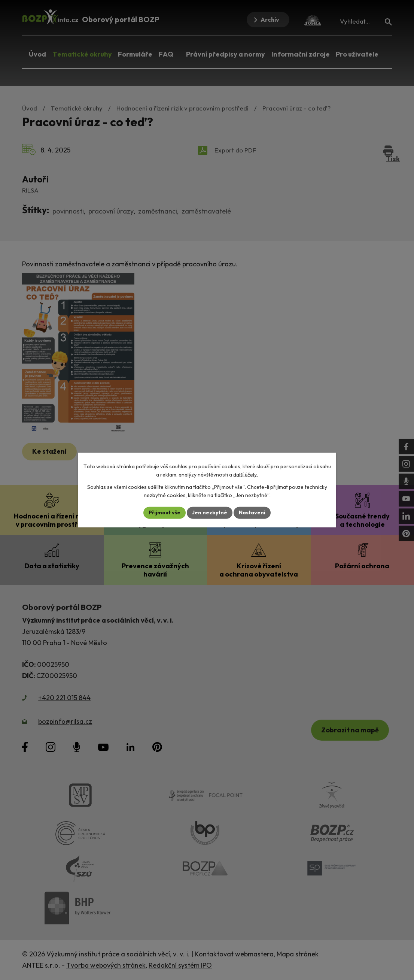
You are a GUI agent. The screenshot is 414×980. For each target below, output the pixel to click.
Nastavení (252, 512)
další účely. (246, 475)
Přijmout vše (165, 512)
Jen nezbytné (210, 512)
